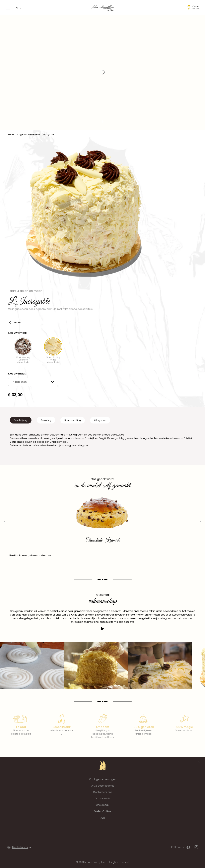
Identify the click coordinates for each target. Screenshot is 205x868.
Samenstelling (73, 420)
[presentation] (5, 522)
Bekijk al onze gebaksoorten (30, 556)
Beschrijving (21, 420)
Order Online (102, 811)
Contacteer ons (103, 792)
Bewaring (46, 420)
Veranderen (196, 9)
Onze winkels (103, 798)
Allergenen (100, 420)
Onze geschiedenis (102, 786)
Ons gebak (102, 805)
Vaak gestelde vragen (103, 779)
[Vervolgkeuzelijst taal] (22, 848)
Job (103, 818)
